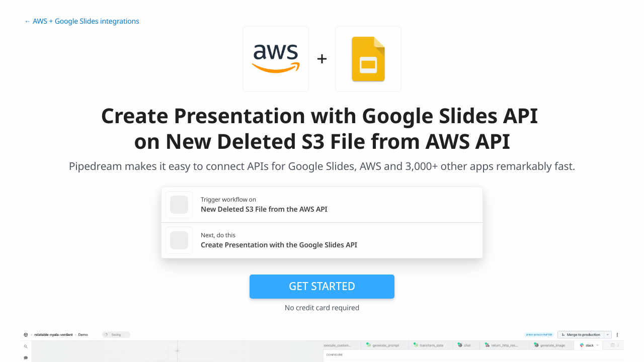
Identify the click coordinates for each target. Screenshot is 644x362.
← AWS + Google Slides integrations (82, 21)
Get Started (322, 286)
